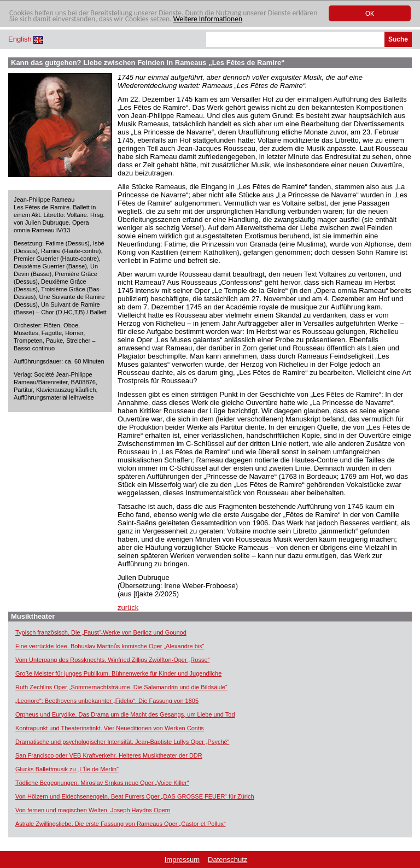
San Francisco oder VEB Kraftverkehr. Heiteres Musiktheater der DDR (109, 755)
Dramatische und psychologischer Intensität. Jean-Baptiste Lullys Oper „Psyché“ (122, 742)
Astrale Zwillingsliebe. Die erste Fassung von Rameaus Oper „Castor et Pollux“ (121, 824)
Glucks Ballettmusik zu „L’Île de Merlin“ (67, 769)
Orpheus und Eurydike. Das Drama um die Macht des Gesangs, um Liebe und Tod (125, 714)
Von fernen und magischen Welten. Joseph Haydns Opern (93, 810)
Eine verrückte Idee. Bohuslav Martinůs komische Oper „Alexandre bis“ (110, 646)
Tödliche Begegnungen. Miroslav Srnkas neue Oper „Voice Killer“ (102, 783)
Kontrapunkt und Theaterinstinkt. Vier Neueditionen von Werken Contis (110, 728)
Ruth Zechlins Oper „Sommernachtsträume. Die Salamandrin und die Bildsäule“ (121, 687)
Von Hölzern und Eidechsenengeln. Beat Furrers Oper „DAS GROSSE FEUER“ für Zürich (135, 796)
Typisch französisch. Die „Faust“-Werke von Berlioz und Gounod (101, 632)
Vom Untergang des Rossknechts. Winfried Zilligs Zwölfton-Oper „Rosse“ (112, 660)
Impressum (182, 860)
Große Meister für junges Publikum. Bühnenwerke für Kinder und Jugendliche (118, 673)
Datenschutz (227, 860)
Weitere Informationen (208, 19)
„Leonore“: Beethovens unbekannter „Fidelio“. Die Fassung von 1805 (107, 701)
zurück (128, 608)
